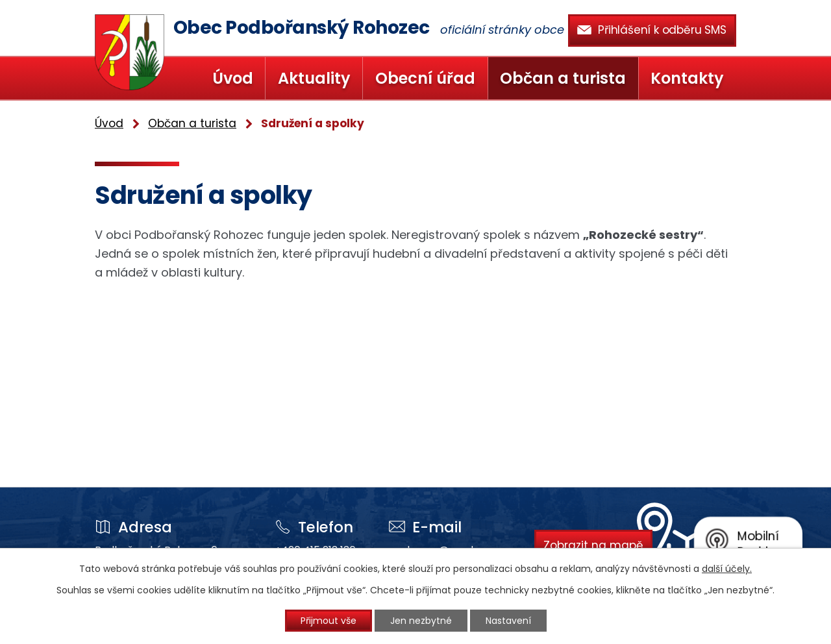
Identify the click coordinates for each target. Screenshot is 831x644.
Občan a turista (563, 78)
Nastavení (508, 621)
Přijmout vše (329, 621)
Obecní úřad (425, 78)
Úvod (233, 78)
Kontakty (687, 78)
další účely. (727, 569)
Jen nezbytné (421, 621)
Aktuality (314, 78)
